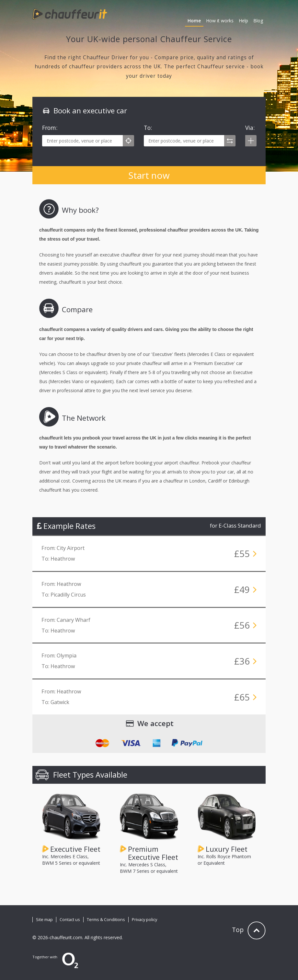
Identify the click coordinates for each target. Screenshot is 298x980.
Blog (258, 21)
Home (194, 21)
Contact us (70, 920)
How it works (220, 21)
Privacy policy (144, 920)
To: (148, 128)
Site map (44, 920)
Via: (250, 128)
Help (243, 21)
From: (50, 128)
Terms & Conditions (106, 920)
